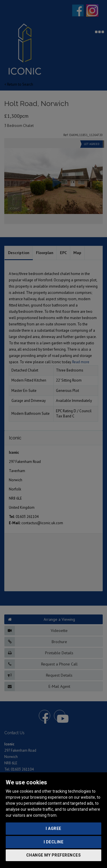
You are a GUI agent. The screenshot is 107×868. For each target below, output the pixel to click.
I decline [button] (54, 842)
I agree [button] (53, 828)
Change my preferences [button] (54, 855)
